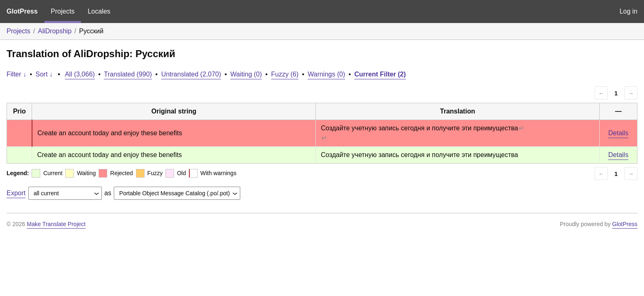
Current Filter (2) (380, 74)
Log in (628, 11)
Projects (63, 11)
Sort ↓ (44, 74)
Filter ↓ (16, 74)
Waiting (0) (246, 74)
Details (618, 133)
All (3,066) (80, 74)
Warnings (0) (326, 74)
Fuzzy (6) (285, 74)
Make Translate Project (56, 224)
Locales (99, 11)
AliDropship (55, 31)
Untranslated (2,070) (191, 74)
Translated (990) (128, 74)
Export (16, 193)
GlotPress (22, 11)
